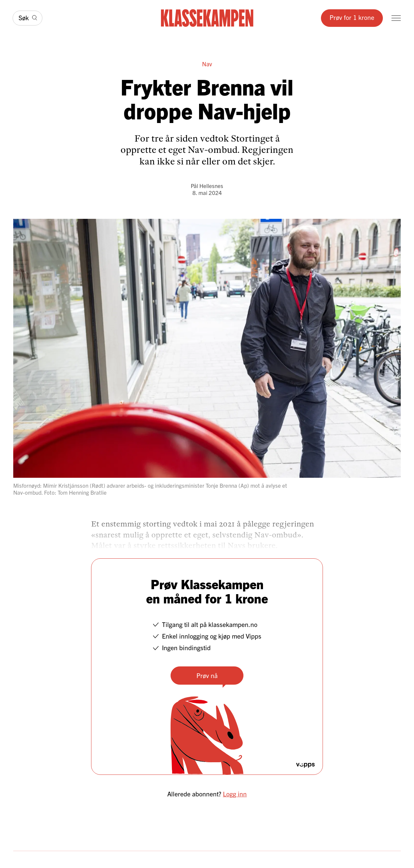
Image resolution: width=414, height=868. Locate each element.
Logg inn (235, 794)
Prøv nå (207, 675)
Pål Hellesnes (207, 186)
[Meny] (396, 18)
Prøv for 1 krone (352, 17)
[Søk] (27, 18)
